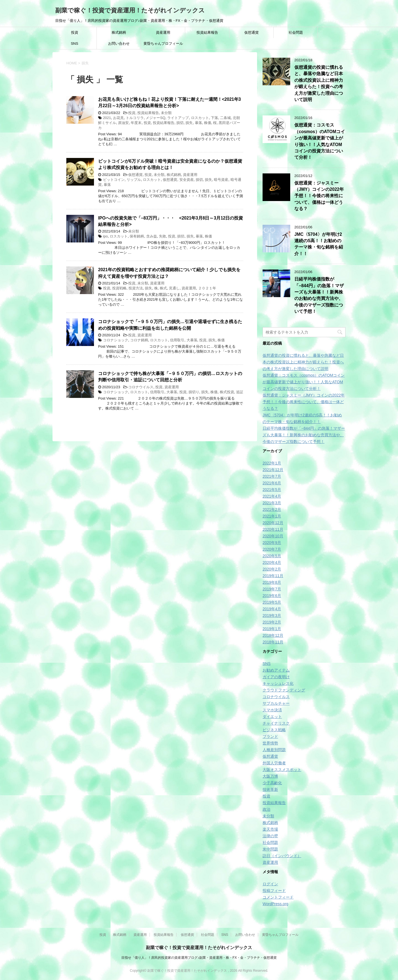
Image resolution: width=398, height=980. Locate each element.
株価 (208, 123)
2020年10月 (273, 536)
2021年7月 (272, 476)
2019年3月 (272, 616)
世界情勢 (270, 743)
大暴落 (192, 340)
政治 (266, 809)
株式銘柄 (119, 32)
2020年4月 (272, 562)
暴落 (198, 123)
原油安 (123, 123)
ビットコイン (114, 180)
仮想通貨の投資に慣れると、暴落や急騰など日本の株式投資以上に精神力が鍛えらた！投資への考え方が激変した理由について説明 (319, 83)
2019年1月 (272, 629)
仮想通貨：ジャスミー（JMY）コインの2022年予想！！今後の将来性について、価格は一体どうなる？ (319, 196)
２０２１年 (207, 288)
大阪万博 (270, 776)
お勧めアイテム (276, 670)
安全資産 (187, 180)
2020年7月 (272, 549)
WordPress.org (275, 904)
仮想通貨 (252, 32)
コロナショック (116, 340)
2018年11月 (273, 642)
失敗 (163, 236)
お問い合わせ (119, 43)
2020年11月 (273, 529)
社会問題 (296, 32)
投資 (75, 32)
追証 (240, 392)
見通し (174, 288)
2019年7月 (272, 589)
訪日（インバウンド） (282, 856)
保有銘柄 (137, 236)
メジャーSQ (155, 118)
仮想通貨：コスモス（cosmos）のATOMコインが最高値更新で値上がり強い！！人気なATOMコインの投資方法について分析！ (304, 382)
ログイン (270, 884)
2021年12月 (273, 470)
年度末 (136, 123)
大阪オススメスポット (282, 770)
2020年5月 (272, 556)
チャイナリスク (276, 723)
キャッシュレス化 (278, 683)
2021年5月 (272, 490)
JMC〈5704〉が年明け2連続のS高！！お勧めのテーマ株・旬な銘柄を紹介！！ (319, 244)
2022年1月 (272, 463)
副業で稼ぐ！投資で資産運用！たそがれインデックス (130, 10)
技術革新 (270, 789)
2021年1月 (272, 516)
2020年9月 (272, 543)
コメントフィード (278, 897)
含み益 (152, 236)
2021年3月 (272, 503)
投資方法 (136, 288)
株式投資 (227, 392)
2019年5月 (272, 602)
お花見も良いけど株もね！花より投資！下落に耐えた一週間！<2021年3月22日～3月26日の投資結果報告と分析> (169, 102)
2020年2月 (272, 569)
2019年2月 (272, 622)
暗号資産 (221, 180)
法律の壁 (270, 836)
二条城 (225, 118)
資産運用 (163, 32)
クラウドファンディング (284, 690)
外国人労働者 (274, 763)
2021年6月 (272, 483)
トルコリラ (135, 118)
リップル (134, 180)
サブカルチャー (276, 703)
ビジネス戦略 (274, 730)
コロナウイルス (141, 387)
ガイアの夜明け (276, 677)
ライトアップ (178, 118)
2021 (107, 118)
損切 (180, 123)
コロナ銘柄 (139, 340)
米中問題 (270, 849)
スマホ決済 (272, 710)
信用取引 (177, 340)
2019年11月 (273, 576)
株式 (163, 288)
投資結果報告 (207, 32)
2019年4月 (272, 609)
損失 (189, 123)
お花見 (118, 118)
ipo (105, 236)
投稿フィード (274, 891)
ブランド (270, 736)
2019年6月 (272, 596)
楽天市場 (270, 829)
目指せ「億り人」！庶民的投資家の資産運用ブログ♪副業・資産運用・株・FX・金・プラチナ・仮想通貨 (199, 958)
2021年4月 (272, 496)
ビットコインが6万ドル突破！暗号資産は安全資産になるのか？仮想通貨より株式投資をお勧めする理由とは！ (170, 164)
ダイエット (272, 717)
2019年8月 (272, 582)
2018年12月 (273, 635)
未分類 (166, 113)
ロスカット (200, 118)
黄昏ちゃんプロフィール (163, 43)
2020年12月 (273, 523)
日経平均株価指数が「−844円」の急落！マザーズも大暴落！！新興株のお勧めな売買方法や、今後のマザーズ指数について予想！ (319, 295)
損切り (194, 392)
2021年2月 (272, 509)
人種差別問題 (274, 750)
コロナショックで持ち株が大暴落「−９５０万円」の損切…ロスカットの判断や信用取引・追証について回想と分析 (170, 377)
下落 (214, 118)
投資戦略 (119, 288)
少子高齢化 (272, 783)
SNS (74, 43)
